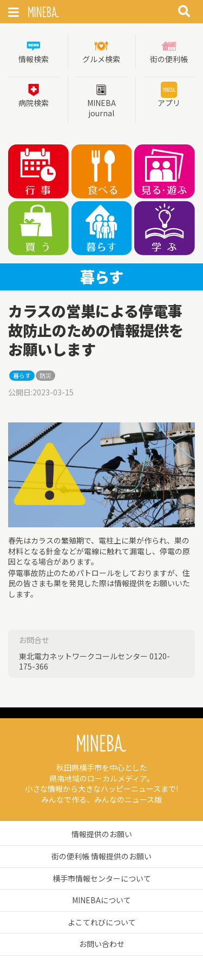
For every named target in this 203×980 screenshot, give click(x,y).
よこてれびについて (102, 922)
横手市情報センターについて (102, 878)
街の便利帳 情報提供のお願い (101, 856)
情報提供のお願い (102, 834)
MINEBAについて (101, 900)
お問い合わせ (102, 944)
